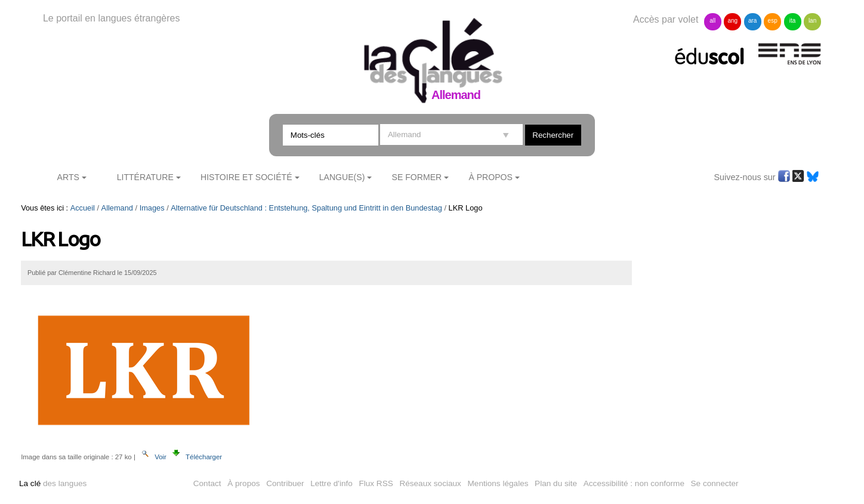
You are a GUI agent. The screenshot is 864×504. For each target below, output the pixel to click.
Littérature (145, 177)
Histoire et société (246, 177)
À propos (243, 483)
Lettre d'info (331, 483)
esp (773, 21)
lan (812, 21)
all (712, 21)
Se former (417, 177)
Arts (68, 177)
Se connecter (715, 483)
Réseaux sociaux (430, 483)
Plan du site (556, 483)
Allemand (117, 208)
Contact (207, 483)
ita (793, 21)
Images (152, 208)
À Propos (490, 177)
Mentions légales (498, 483)
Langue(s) (342, 177)
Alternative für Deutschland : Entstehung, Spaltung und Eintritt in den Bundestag (306, 208)
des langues (53, 483)
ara (752, 21)
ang (732, 21)
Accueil (83, 208)
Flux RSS (376, 483)
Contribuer (285, 483)
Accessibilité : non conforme (634, 483)
